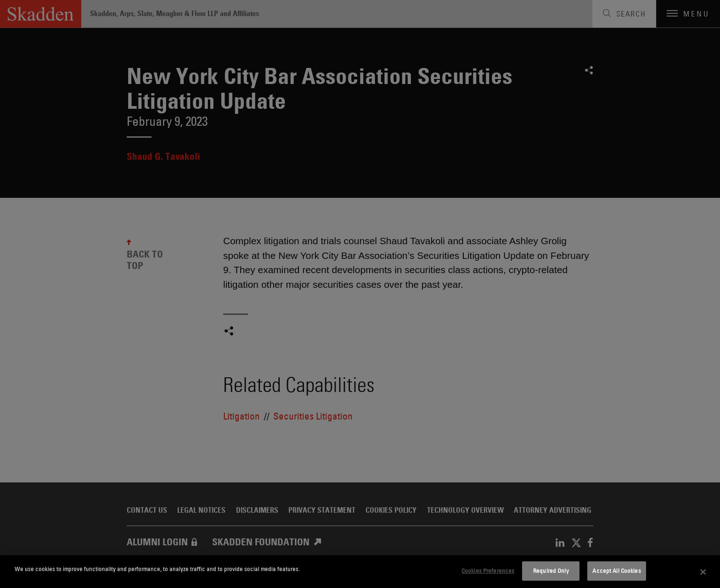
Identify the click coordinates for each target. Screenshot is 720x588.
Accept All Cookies (616, 571)
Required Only (551, 571)
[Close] (703, 572)
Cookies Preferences (488, 571)
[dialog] (360, 572)
